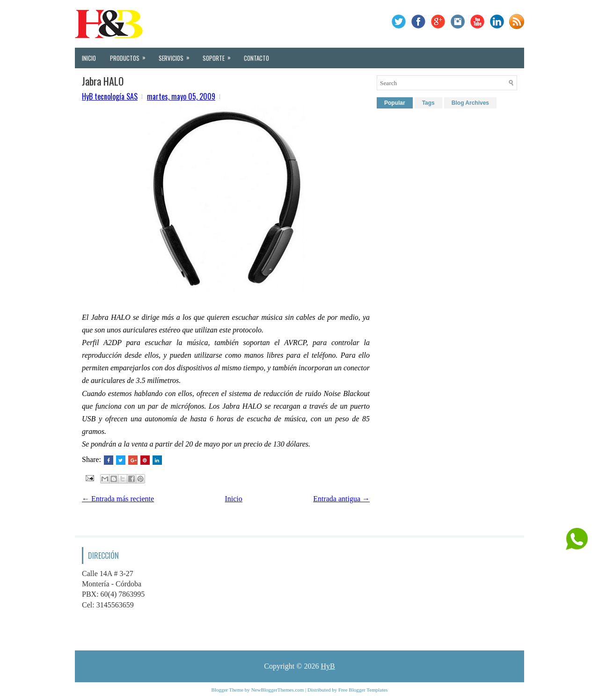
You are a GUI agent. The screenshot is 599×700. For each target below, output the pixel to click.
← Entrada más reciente (118, 499)
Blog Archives (470, 103)
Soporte (220, 55)
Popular (395, 103)
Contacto (256, 58)
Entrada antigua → (341, 499)
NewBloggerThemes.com (278, 690)
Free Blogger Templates (363, 690)
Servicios (177, 55)
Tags (428, 103)
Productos (131, 55)
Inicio (89, 58)
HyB (328, 666)
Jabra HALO (103, 81)
